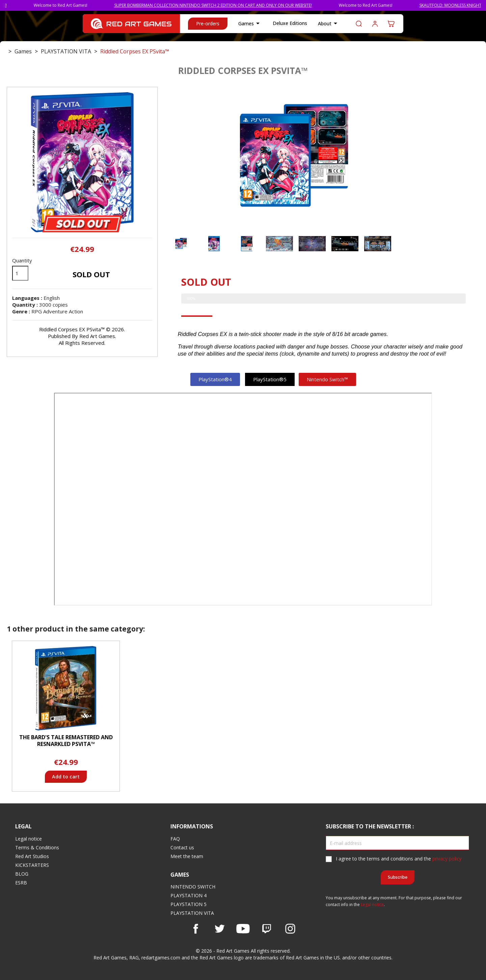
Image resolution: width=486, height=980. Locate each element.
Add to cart (66, 777)
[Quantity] (20, 273)
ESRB (21, 883)
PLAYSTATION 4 (188, 895)
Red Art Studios (32, 856)
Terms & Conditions (37, 847)
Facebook (196, 929)
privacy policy (447, 859)
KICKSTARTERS (32, 865)
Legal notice (29, 839)
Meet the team (187, 856)
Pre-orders (208, 23)
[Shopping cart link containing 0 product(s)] (391, 24)
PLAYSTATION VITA (192, 913)
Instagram (290, 929)
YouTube (243, 929)
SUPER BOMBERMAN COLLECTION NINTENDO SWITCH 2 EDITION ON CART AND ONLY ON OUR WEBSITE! (259, 5)
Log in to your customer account (375, 24)
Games (250, 24)
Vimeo (267, 929)
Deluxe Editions (290, 23)
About (329, 24)
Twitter (219, 929)
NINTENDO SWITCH (193, 887)
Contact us (182, 847)
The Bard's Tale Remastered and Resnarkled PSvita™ (66, 741)
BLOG (22, 874)
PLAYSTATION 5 (188, 904)
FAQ (175, 839)
